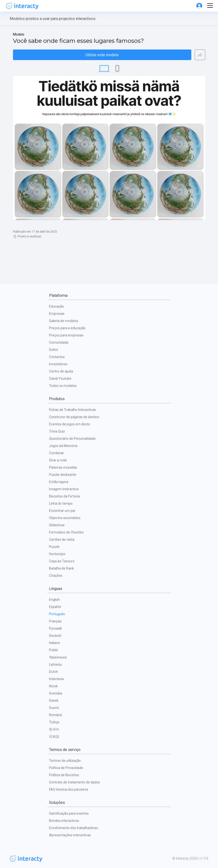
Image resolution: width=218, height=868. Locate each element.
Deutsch (55, 636)
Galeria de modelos (64, 321)
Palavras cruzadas (63, 467)
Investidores (58, 364)
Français (55, 621)
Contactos (57, 357)
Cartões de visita (62, 539)
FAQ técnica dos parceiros (69, 789)
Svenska (56, 693)
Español (55, 607)
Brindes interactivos (64, 821)
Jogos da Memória (63, 446)
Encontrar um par (62, 511)
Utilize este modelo (102, 55)
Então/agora (59, 482)
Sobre (54, 350)
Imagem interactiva (64, 489)
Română (56, 715)
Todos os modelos (63, 386)
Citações (56, 576)
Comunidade (59, 342)
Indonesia (56, 679)
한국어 (54, 729)
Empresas (57, 314)
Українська (58, 657)
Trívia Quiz (57, 431)
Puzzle (54, 547)
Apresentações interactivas (70, 835)
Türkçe (54, 722)
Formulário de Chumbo (66, 532)
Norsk (53, 686)
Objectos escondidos (65, 518)
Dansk (54, 701)
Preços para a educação (67, 328)
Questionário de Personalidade (72, 439)
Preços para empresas (66, 335)
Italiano (55, 643)
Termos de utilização (65, 761)
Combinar (56, 453)
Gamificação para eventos (69, 813)
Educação (56, 306)
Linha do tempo (61, 503)
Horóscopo (57, 554)
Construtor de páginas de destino (74, 417)
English (54, 600)
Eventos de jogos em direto (70, 424)
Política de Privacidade (66, 768)
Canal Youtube (60, 378)
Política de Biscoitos (64, 775)
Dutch (53, 672)
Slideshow (57, 525)
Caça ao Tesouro (62, 561)
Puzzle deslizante (63, 475)
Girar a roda (58, 460)
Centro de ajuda (61, 371)
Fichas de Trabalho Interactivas (72, 410)
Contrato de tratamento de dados (75, 782)
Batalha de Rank (61, 568)
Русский (55, 628)
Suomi (54, 708)
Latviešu (55, 664)
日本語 (54, 737)
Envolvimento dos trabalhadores (74, 828)
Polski (53, 650)
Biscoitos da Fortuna (64, 496)
